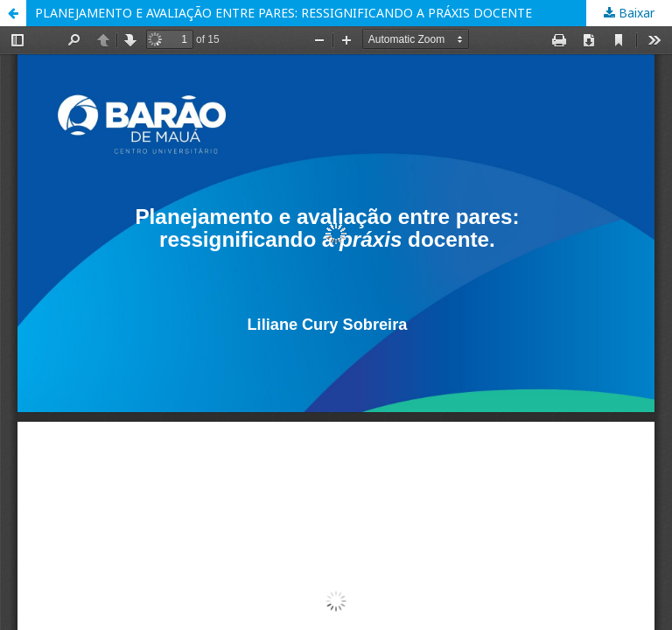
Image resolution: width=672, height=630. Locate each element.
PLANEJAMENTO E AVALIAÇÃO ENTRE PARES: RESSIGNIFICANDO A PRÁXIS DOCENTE (283, 13)
